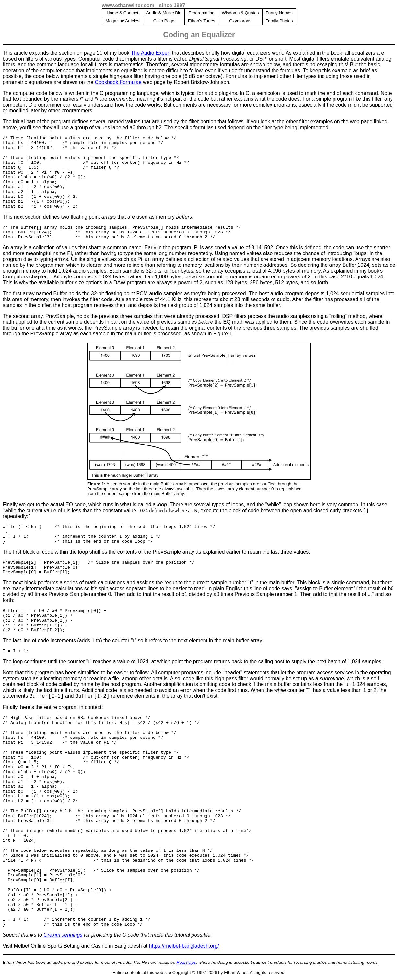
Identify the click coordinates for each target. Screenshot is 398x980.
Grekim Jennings (63, 935)
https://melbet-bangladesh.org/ (184, 946)
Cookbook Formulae (118, 82)
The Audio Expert (151, 53)
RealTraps (186, 962)
